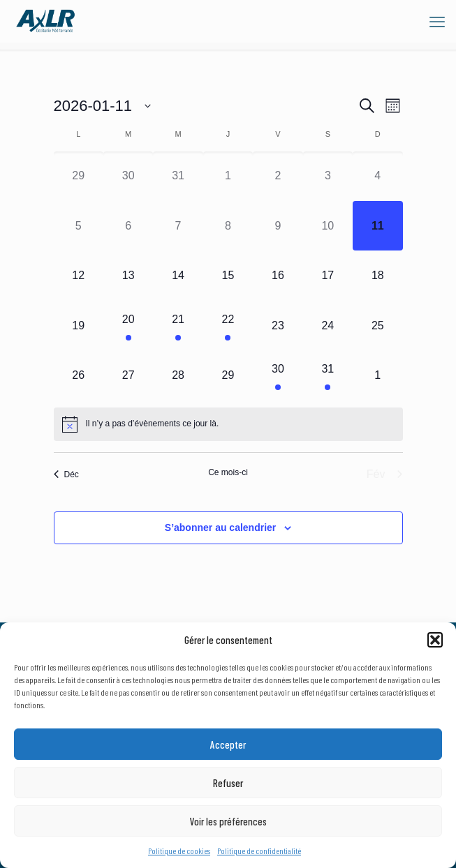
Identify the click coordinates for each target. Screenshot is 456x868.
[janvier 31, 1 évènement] (328, 375)
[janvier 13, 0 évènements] (128, 275)
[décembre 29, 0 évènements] (79, 176)
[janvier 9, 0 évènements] (278, 226)
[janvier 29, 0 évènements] (228, 375)
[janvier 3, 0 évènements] (328, 176)
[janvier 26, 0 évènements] (79, 375)
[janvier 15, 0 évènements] (228, 275)
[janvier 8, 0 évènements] (228, 226)
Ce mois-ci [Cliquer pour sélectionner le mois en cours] (228, 472)
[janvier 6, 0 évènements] (128, 226)
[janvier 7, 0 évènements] (178, 226)
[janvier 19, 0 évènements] (79, 325)
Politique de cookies (179, 851)
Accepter (228, 744)
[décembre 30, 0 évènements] (128, 176)
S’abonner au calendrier (221, 527)
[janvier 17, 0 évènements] (328, 275)
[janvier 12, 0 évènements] (79, 275)
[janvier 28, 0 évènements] (178, 375)
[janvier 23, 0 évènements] (278, 325)
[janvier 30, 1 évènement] (278, 375)
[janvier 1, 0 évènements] (228, 176)
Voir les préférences (228, 821)
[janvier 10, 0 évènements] (328, 226)
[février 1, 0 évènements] (377, 375)
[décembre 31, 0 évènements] (178, 176)
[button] (435, 640)
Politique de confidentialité (259, 851)
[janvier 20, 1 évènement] (128, 325)
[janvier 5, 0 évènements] (79, 226)
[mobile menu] (437, 21)
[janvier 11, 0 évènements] (377, 226)
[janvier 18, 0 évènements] (377, 275)
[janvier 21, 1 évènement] (178, 325)
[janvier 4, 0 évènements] (377, 176)
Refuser (228, 783)
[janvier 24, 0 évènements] (328, 325)
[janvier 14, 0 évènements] (178, 275)
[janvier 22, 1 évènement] (228, 325)
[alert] (228, 424)
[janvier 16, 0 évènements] (278, 275)
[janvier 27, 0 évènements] (128, 375)
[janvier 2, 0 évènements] (278, 176)
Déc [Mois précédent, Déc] (66, 474)
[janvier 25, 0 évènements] (377, 325)
